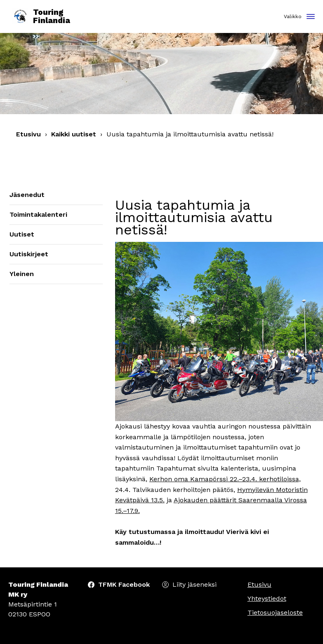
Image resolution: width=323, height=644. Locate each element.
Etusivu (28, 134)
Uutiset (22, 234)
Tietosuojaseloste (275, 612)
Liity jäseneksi (195, 584)
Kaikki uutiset (74, 134)
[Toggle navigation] (311, 17)
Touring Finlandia (41, 17)
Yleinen (22, 274)
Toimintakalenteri (38, 214)
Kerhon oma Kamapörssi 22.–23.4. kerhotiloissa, (225, 479)
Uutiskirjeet (29, 254)
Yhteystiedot (267, 598)
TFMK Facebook (124, 584)
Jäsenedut (27, 195)
